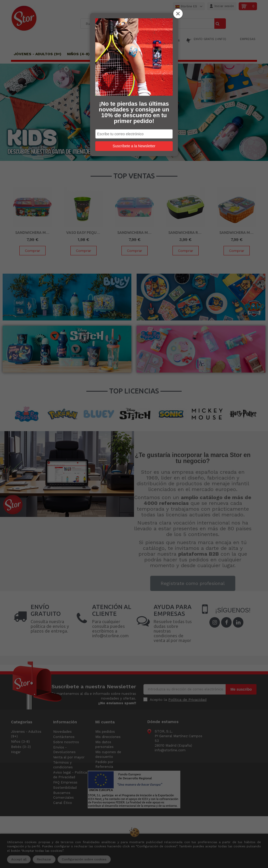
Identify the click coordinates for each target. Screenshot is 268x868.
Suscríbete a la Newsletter (134, 146)
